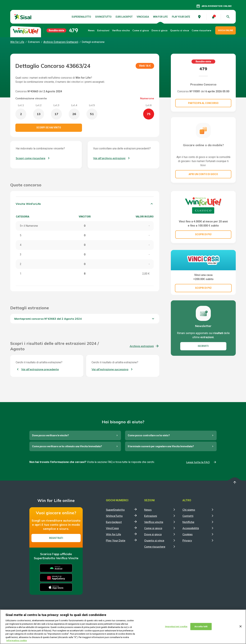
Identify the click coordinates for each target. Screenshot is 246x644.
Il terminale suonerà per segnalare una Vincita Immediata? (161, 446)
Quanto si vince (154, 540)
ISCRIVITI (203, 346)
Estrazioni (151, 516)
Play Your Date (181, 17)
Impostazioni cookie (176, 629)
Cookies (187, 534)
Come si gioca (153, 528)
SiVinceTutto (103, 17)
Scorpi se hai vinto (49, 128)
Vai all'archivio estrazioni (109, 158)
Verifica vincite (121, 30)
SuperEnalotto (81, 17)
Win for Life (160, 17)
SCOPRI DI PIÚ (203, 234)
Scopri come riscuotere (30, 158)
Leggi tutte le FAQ (198, 462)
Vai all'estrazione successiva (110, 369)
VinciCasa (143, 17)
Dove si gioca (159, 30)
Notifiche (188, 522)
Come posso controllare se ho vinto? (149, 435)
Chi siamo (189, 510)
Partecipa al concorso (203, 103)
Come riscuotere (201, 30)
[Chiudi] (241, 629)
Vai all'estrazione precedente (40, 369)
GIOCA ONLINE (225, 30)
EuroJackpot (124, 17)
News (91, 30)
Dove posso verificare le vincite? (50, 435)
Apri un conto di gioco (203, 174)
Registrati (56, 538)
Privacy (187, 540)
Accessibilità (191, 528)
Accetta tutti (201, 629)
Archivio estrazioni (142, 346)
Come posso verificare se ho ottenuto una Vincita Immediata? (67, 446)
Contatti (188, 516)
